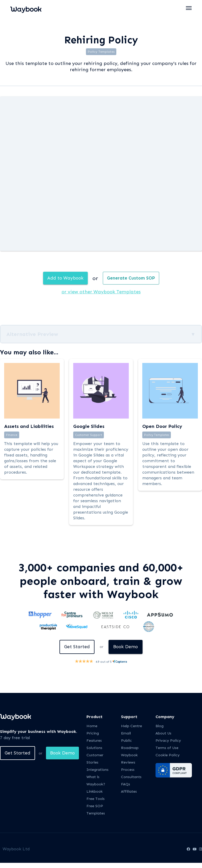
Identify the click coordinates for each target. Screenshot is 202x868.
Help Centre (132, 727)
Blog (160, 727)
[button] (189, 8)
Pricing (93, 734)
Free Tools (96, 800)
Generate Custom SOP (132, 278)
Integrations (97, 770)
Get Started (76, 647)
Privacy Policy (168, 741)
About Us (163, 734)
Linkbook (95, 792)
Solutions (94, 749)
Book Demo (126, 647)
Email (126, 734)
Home (92, 727)
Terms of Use (167, 749)
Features (94, 741)
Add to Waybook (64, 278)
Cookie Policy (168, 756)
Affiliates (129, 792)
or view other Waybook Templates (101, 292)
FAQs (126, 785)
